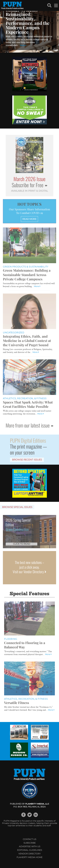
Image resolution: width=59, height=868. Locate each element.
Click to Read (22, 544)
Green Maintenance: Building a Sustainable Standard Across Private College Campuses (27, 275)
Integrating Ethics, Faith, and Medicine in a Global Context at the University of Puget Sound (27, 341)
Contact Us (29, 839)
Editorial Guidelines (30, 850)
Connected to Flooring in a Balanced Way (25, 645)
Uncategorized (13, 333)
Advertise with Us (30, 846)
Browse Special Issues (17, 507)
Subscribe (30, 843)
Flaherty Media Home (29, 857)
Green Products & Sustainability (26, 267)
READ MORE (29, 219)
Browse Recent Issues (27, 460)
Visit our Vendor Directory (29, 572)
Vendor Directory (29, 854)
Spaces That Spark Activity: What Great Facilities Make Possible (28, 404)
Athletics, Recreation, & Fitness (25, 398)
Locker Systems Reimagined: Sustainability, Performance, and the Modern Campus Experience (28, 21)
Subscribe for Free (29, 185)
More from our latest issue (29, 425)
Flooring (11, 639)
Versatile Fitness (17, 703)
